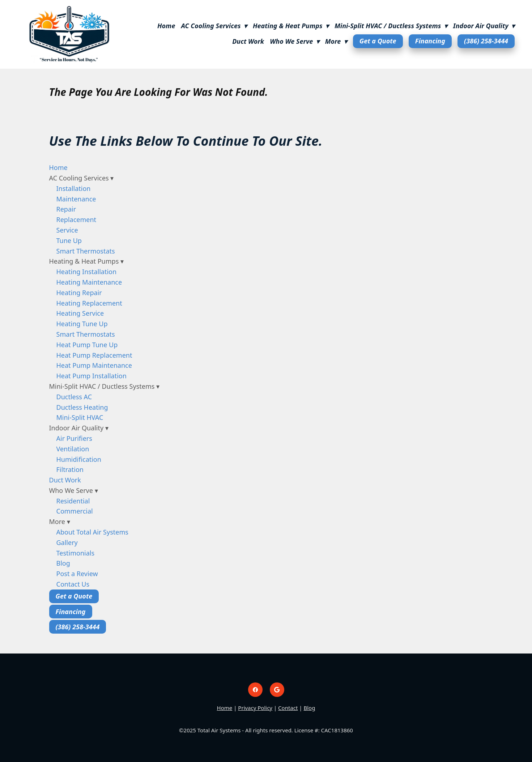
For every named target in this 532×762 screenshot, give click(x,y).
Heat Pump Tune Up (87, 345)
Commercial (75, 511)
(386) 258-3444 (486, 41)
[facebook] (255, 690)
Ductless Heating (82, 407)
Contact (288, 708)
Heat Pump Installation (91, 376)
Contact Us (73, 584)
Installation (74, 188)
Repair (66, 209)
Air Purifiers (74, 438)
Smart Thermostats (86, 251)
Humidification (79, 459)
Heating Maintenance (89, 282)
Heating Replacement (89, 303)
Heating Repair (79, 293)
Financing (430, 41)
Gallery (67, 542)
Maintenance (76, 199)
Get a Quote (378, 41)
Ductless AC (74, 397)
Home (166, 26)
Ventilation (73, 449)
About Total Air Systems (92, 532)
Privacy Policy (255, 708)
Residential (73, 501)
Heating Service (80, 313)
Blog (63, 563)
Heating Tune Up (82, 324)
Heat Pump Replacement (94, 355)
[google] (277, 690)
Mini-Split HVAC (80, 417)
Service (67, 230)
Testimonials (76, 553)
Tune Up (69, 240)
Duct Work (248, 41)
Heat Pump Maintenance (94, 365)
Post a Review (77, 574)
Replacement (76, 220)
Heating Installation (87, 272)
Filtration (70, 469)
